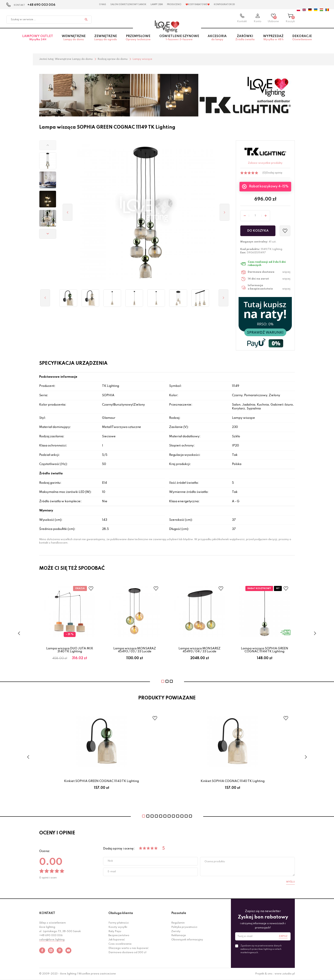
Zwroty (176, 931)
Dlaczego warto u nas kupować (128, 948)
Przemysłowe (138, 40)
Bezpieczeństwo (119, 936)
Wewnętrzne (74, 40)
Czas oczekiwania (120, 944)
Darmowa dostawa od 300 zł (127, 953)
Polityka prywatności (184, 927)
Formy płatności (119, 923)
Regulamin (178, 923)
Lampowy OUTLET (38, 40)
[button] (48, 145)
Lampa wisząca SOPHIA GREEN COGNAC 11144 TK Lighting (265, 650)
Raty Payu (115, 931)
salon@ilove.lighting (52, 940)
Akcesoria (217, 40)
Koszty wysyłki (118, 927)
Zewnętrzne (106, 40)
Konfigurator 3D (224, 4)
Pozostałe (179, 913)
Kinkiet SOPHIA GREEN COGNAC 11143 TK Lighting (101, 781)
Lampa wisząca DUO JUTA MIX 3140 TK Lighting (70, 650)
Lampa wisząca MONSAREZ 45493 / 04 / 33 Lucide (199, 650)
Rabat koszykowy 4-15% (269, 187)
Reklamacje (179, 936)
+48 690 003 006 (41, 5)
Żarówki (245, 40)
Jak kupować (117, 940)
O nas (103, 4)
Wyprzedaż (273, 40)
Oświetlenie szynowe (179, 40)
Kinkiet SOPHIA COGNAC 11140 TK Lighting (233, 781)
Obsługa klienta (121, 913)
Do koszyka (258, 231)
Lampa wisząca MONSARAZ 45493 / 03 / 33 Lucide (135, 650)
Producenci (174, 4)
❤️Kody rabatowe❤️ (198, 4)
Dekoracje (302, 40)
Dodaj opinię (274, 173)
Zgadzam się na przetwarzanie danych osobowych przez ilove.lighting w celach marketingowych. (261, 949)
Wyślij (290, 882)
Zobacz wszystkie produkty (265, 163)
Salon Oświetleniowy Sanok (128, 4)
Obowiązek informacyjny (187, 940)
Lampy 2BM (157, 4)
